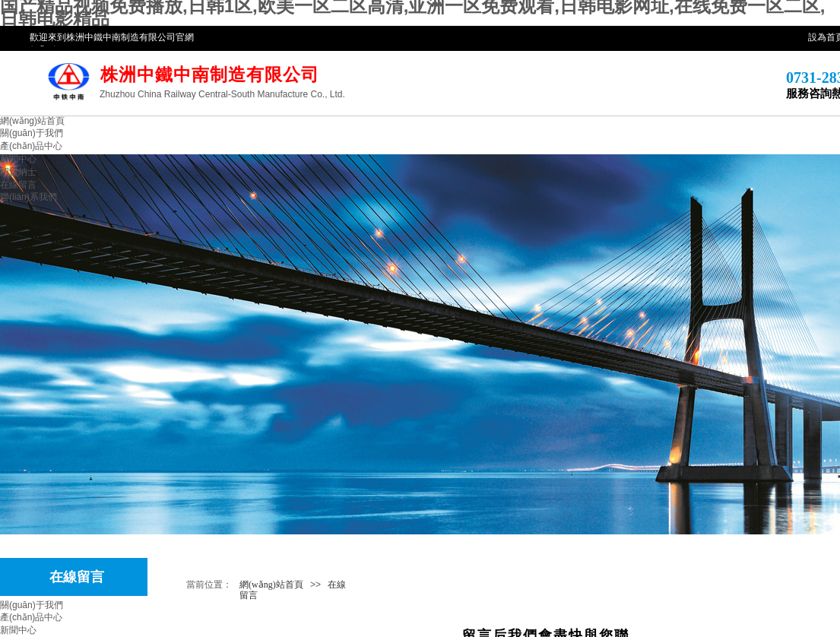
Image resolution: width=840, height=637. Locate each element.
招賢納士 (18, 172)
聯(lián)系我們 (29, 197)
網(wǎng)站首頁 (32, 121)
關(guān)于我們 (32, 133)
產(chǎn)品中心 (31, 146)
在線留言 (18, 185)
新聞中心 (18, 159)
